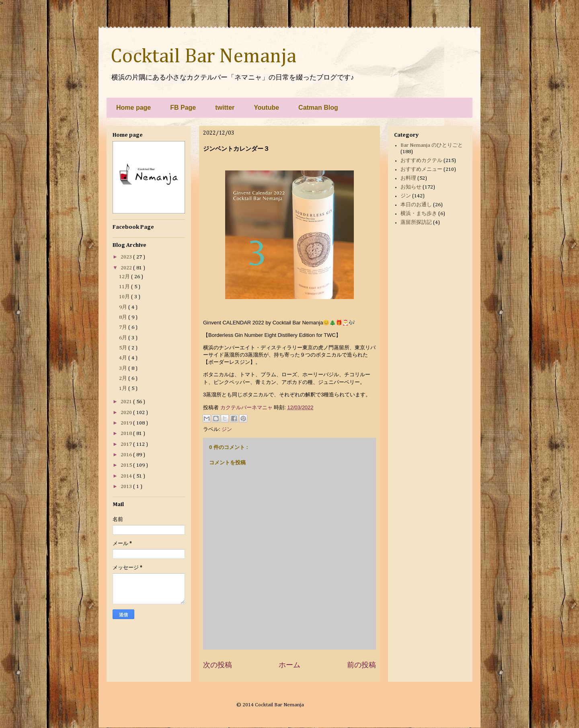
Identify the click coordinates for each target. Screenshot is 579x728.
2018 (127, 434)
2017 (127, 444)
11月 (125, 287)
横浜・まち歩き (419, 214)
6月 (124, 338)
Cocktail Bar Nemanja (203, 57)
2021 (127, 402)
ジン (227, 429)
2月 (124, 378)
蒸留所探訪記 (416, 223)
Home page (133, 108)
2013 (127, 487)
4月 (124, 358)
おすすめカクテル (421, 161)
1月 (124, 389)
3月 (124, 368)
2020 (127, 413)
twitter (225, 108)
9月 (124, 307)
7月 (124, 327)
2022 (127, 268)
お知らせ (411, 187)
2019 (127, 423)
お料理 (408, 178)
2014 (127, 476)
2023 (127, 257)
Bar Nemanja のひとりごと (432, 145)
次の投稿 (218, 665)
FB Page (183, 108)
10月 (125, 297)
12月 (125, 277)
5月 (124, 348)
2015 (127, 465)
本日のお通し (416, 205)
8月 (124, 317)
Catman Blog (318, 108)
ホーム (289, 665)
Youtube (266, 108)
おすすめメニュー (421, 169)
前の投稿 (361, 665)
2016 (127, 455)
